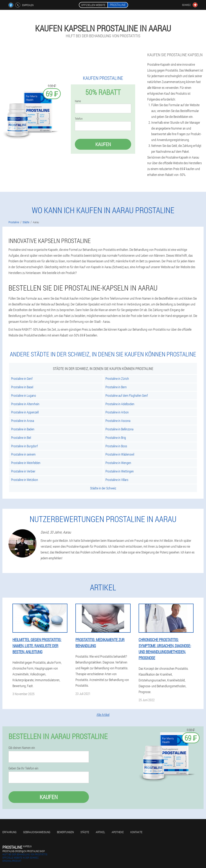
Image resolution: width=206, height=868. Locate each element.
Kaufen (103, 144)
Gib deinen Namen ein (22, 748)
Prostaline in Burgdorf (24, 446)
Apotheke (118, 832)
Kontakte (136, 832)
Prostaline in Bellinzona (119, 429)
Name (78, 101)
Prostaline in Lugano (24, 395)
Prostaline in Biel (21, 438)
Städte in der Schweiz (103, 488)
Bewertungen (65, 832)
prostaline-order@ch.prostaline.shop (24, 851)
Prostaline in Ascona (118, 421)
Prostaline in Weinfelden (26, 463)
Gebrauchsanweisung (37, 832)
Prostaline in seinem (23, 454)
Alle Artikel (103, 715)
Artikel (100, 832)
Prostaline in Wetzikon (25, 480)
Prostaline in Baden (23, 429)
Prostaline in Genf (22, 378)
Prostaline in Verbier (23, 471)
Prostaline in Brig (116, 438)
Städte (85, 832)
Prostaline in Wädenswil (120, 454)
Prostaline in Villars (117, 480)
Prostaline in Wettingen (120, 471)
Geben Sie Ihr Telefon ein (23, 768)
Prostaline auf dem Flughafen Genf (127, 395)
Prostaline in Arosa (23, 421)
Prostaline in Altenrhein (25, 404)
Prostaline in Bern (116, 387)
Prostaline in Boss (116, 446)
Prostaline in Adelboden (120, 404)
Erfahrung (9, 832)
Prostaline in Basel (22, 387)
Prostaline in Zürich (117, 378)
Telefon (79, 119)
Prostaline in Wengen (118, 463)
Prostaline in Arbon (117, 412)
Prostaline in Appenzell (25, 412)
